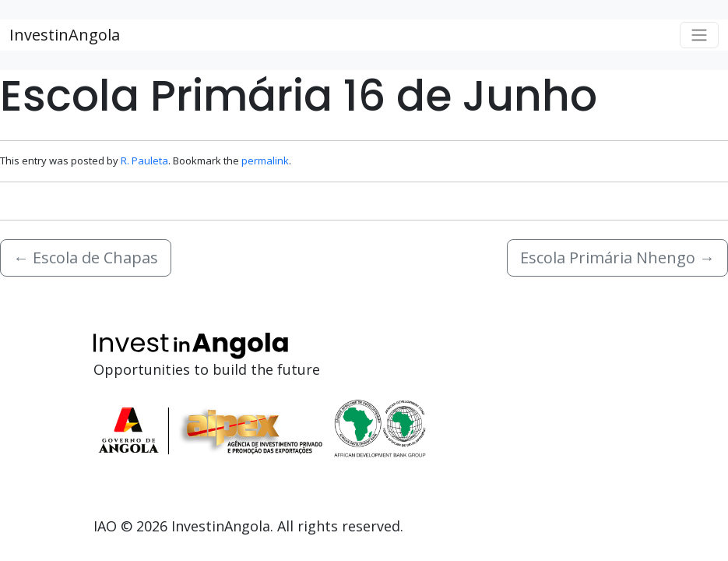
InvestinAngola (65, 35)
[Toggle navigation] (699, 35)
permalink (265, 161)
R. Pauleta (144, 161)
